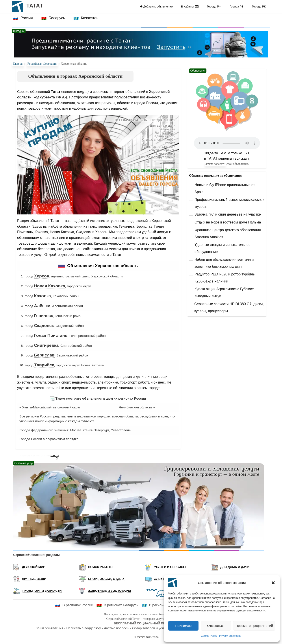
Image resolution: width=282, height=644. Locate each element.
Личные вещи (34, 579)
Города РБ (237, 6)
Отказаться (216, 626)
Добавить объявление (156, 6)
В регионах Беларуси (118, 605)
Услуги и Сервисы (170, 567)
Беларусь (53, 18)
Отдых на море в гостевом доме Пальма (228, 222)
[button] (273, 583)
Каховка (42, 296)
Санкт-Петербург (96, 430)
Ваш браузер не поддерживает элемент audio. (227, 143)
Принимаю (183, 626)
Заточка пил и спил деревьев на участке (228, 214)
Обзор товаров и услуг (149, 628)
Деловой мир (33, 567)
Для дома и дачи (235, 567)
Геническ (43, 316)
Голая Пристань (51, 335)
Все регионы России (35, 416)
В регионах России (74, 605)
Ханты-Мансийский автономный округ (51, 407)
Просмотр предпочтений (254, 626)
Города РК (259, 6)
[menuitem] (156, 6)
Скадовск (44, 326)
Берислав (44, 355)
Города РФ (214, 6)
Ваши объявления (49, 628)
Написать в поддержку (84, 628)
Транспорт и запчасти (42, 591)
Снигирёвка (46, 345)
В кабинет (190, 6)
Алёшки (42, 306)
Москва (76, 430)
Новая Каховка (49, 286)
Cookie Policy (209, 636)
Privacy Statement (230, 636)
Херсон (42, 276)
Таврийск (44, 365)
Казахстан (86, 18)
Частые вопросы (116, 628)
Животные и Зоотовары (109, 591)
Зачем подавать (215, 164)
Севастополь (121, 430)
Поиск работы (101, 567)
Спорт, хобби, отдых (106, 579)
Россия (23, 18)
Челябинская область (135, 407)
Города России (31, 439)
